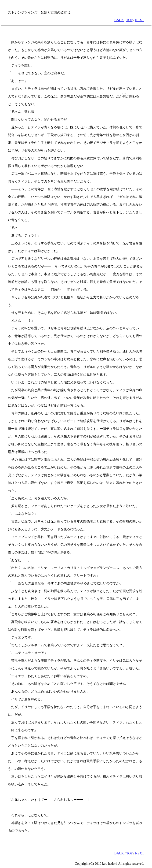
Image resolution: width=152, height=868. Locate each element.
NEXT (140, 20)
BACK (119, 20)
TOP (129, 20)
